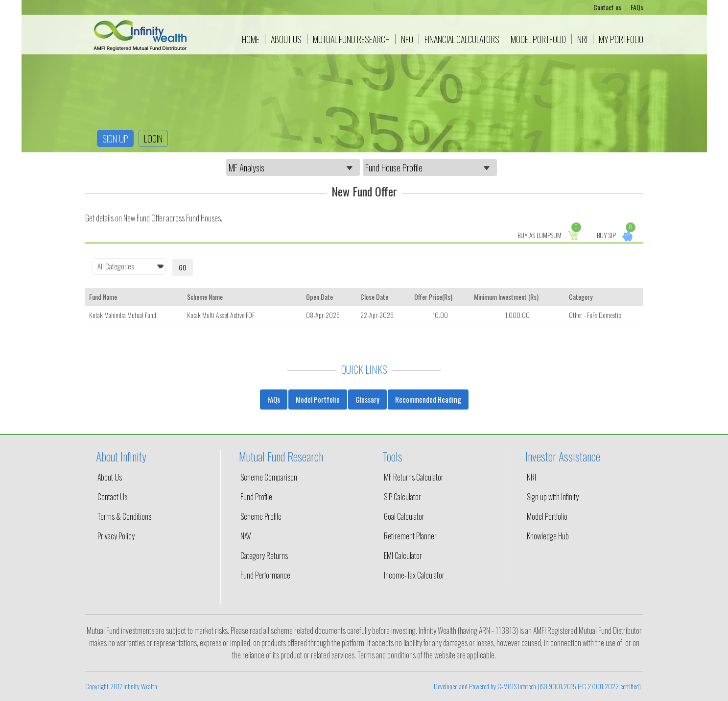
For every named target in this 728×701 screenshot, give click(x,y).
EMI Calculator (403, 556)
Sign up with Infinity (553, 497)
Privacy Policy (116, 536)
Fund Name (103, 297)
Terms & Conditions (124, 516)
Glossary (367, 399)
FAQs (637, 7)
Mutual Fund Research (351, 39)
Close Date (374, 297)
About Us (286, 39)
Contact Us (112, 497)
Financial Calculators (462, 39)
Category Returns (264, 556)
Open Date (319, 297)
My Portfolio (621, 39)
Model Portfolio (538, 39)
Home (251, 39)
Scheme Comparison (269, 477)
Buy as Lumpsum (549, 234)
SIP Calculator (402, 497)
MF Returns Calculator (414, 477)
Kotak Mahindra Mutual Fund (123, 315)
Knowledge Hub (548, 536)
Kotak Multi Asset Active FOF (221, 315)
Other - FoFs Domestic (595, 315)
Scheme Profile (261, 516)
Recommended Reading (428, 399)
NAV (246, 536)
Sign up (115, 138)
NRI (582, 39)
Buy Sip (616, 234)
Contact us (608, 7)
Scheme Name (205, 297)
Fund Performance (265, 575)
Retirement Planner (410, 536)
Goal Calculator (404, 516)
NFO (407, 39)
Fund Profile (256, 497)
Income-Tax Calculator (414, 575)
